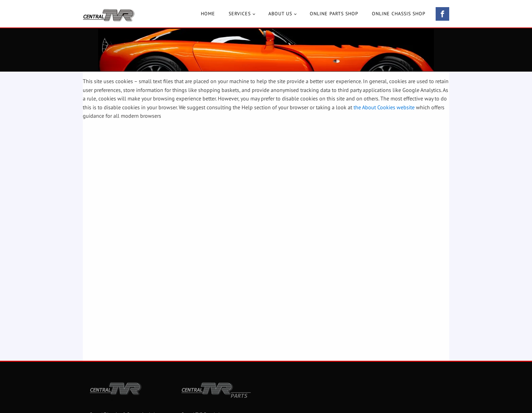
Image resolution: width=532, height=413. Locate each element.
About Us (280, 14)
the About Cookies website (384, 107)
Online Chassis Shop (399, 14)
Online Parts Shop (334, 14)
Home (208, 14)
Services (240, 14)
